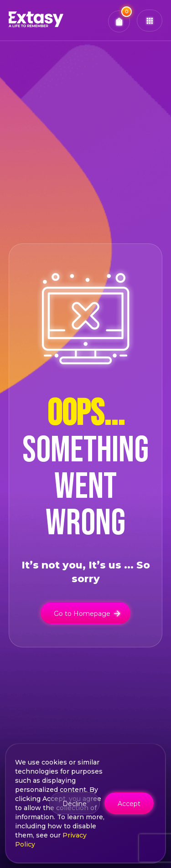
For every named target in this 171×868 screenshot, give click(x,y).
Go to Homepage (88, 613)
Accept (129, 804)
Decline (75, 804)
